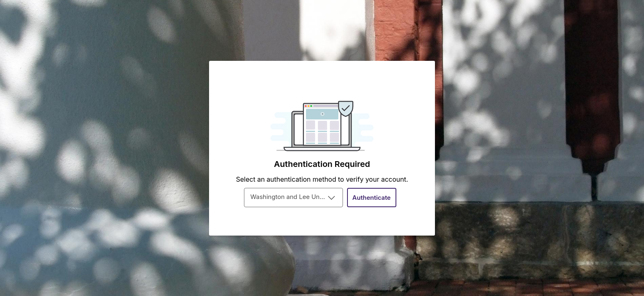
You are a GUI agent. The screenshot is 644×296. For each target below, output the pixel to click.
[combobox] (293, 198)
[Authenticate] (372, 198)
